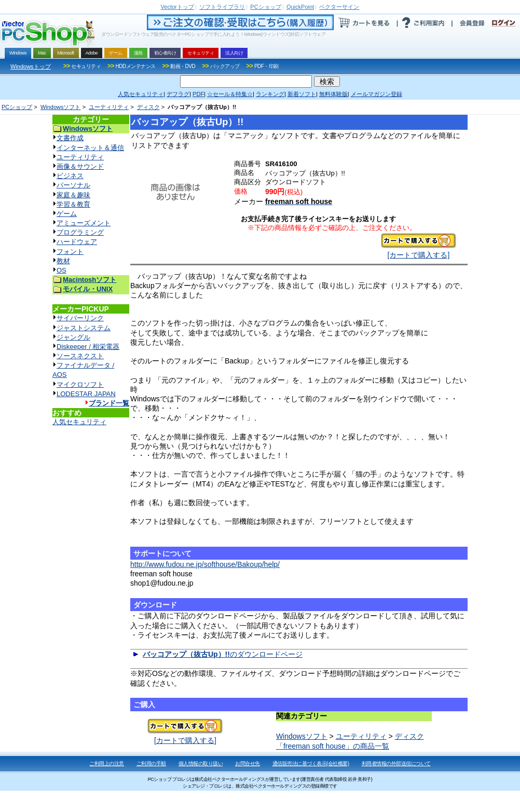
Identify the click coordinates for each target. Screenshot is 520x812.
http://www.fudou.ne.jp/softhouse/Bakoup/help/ (205, 564)
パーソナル (73, 185)
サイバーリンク (80, 318)
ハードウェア (77, 242)
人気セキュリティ (79, 422)
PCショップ (17, 107)
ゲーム (67, 214)
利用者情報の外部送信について (396, 763)
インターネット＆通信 (90, 148)
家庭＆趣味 (73, 195)
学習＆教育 (73, 204)
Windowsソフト (61, 107)
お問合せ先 (248, 763)
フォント (70, 252)
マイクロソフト (80, 384)
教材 (63, 261)
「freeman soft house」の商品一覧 (333, 746)
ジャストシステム (84, 328)
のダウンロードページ (223, 654)
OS (61, 270)
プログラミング (80, 232)
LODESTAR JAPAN (86, 394)
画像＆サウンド (80, 166)
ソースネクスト (80, 356)
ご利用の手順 (151, 763)
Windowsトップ (31, 66)
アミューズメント (84, 223)
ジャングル (73, 337)
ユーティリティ (109, 107)
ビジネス (70, 176)
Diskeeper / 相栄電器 (88, 347)
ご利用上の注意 (107, 763)
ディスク (148, 107)
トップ (177, 7)
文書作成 (70, 138)
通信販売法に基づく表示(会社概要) (311, 763)
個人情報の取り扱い (201, 763)
